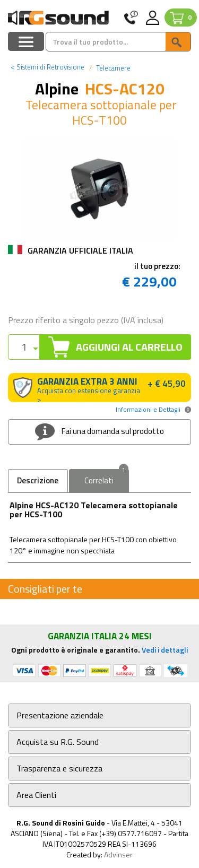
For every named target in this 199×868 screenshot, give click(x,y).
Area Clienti (36, 795)
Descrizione (38, 480)
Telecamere (113, 68)
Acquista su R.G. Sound (58, 742)
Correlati (106, 478)
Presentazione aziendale (60, 715)
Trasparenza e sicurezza (59, 769)
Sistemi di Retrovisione (47, 67)
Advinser (118, 854)
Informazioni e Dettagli (148, 409)
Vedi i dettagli (165, 650)
